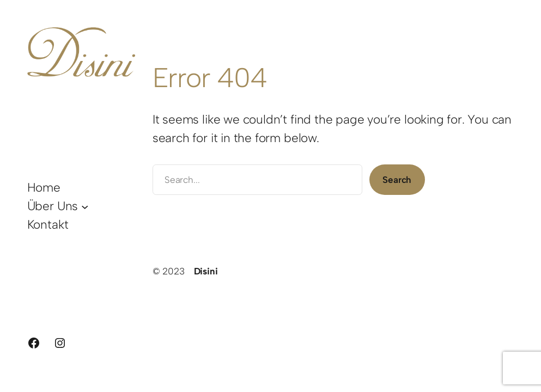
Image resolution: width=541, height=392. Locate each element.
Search (397, 180)
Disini (206, 271)
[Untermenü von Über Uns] (85, 206)
